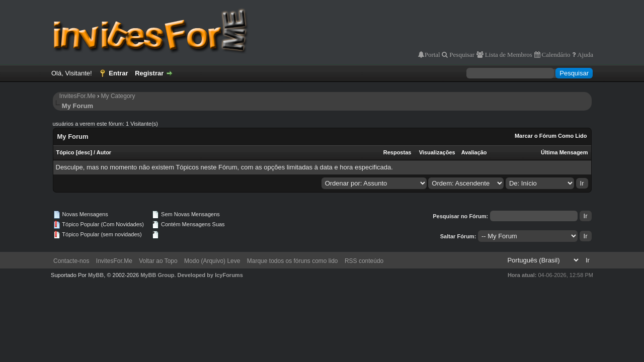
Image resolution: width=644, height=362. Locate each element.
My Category (118, 96)
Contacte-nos (71, 261)
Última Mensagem (565, 152)
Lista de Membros (508, 55)
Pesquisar (461, 55)
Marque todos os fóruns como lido (293, 261)
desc (84, 152)
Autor (104, 152)
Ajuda (584, 55)
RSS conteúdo (364, 261)
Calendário (555, 55)
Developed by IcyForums (210, 275)
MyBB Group (157, 275)
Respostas (397, 152)
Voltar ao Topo (158, 261)
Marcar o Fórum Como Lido (551, 136)
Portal (432, 55)
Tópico (65, 152)
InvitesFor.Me (77, 96)
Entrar (118, 73)
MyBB (96, 275)
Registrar (149, 73)
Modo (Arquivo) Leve (212, 261)
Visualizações (437, 152)
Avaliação (474, 152)
